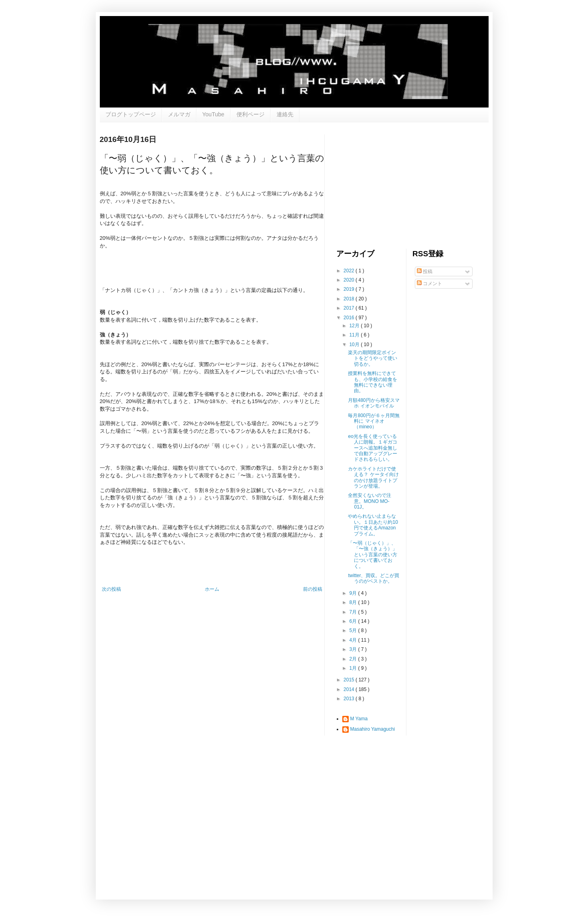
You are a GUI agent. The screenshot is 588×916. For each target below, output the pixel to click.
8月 (354, 602)
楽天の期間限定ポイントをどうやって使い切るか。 (373, 358)
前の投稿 (313, 589)
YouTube (213, 114)
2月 (354, 659)
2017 (350, 308)
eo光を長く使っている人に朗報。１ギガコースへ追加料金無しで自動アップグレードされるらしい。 (373, 448)
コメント (429, 284)
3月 (354, 649)
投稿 (425, 272)
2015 (350, 680)
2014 (350, 689)
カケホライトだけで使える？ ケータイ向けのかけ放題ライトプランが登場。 (373, 477)
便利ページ (251, 114)
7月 (354, 612)
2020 (350, 280)
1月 (354, 668)
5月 (354, 630)
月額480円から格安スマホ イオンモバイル (374, 403)
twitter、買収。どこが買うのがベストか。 (374, 578)
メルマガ (179, 114)
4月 (354, 640)
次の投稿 (111, 589)
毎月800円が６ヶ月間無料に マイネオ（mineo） (374, 421)
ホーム (212, 589)
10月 (355, 345)
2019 (350, 289)
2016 (350, 318)
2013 (350, 699)
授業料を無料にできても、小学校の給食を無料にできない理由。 (373, 382)
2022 (350, 271)
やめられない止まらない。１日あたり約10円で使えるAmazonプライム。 (373, 525)
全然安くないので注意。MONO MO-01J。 (370, 501)
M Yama (359, 719)
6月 (354, 621)
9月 (354, 593)
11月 (355, 335)
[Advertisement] (396, 184)
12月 (355, 326)
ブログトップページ (131, 114)
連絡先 (285, 114)
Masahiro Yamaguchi (373, 729)
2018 (350, 299)
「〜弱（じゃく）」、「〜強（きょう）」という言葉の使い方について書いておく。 (373, 555)
